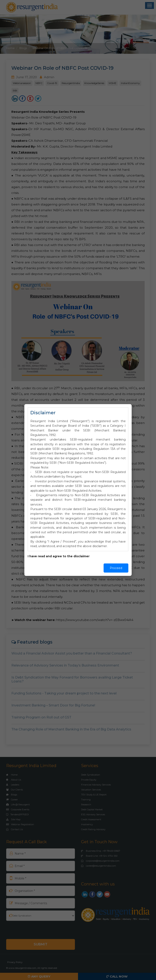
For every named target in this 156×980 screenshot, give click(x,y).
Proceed (116, 568)
